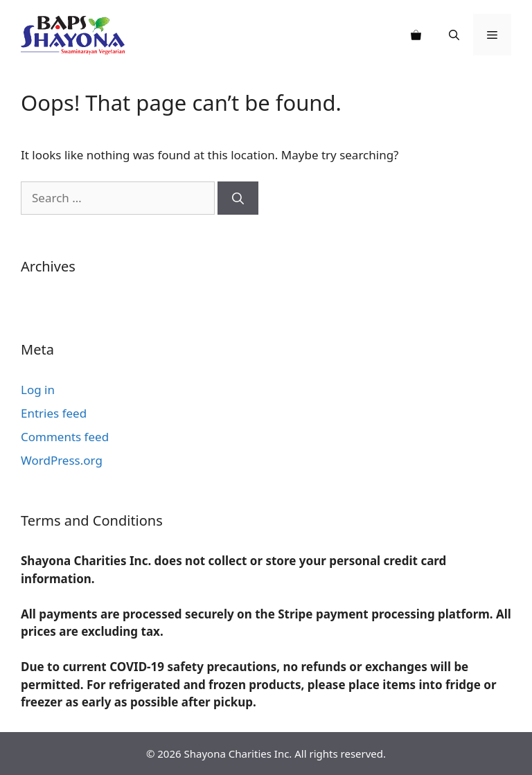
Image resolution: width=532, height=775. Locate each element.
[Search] (238, 198)
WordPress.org (62, 460)
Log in (38, 390)
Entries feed (54, 413)
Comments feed (65, 437)
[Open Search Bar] (454, 35)
